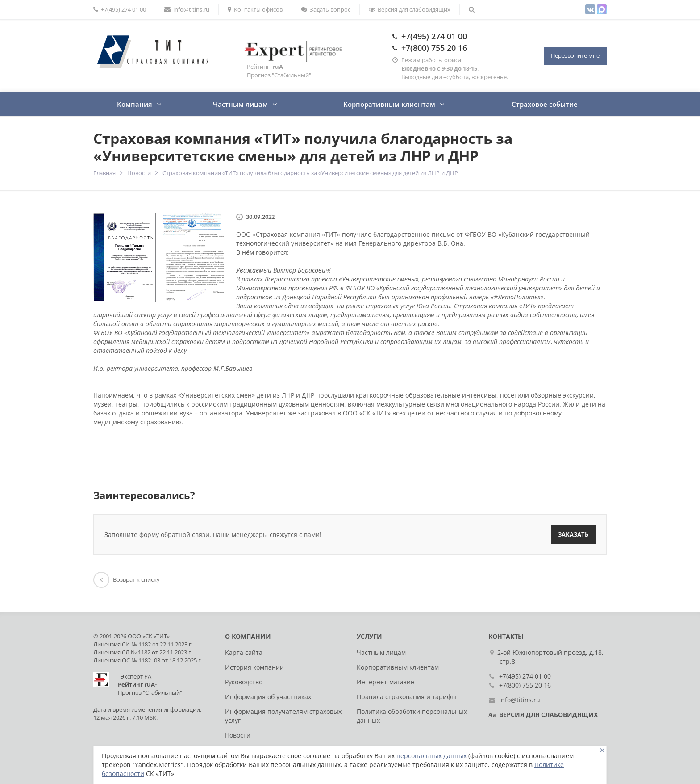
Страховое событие (545, 104)
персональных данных (431, 756)
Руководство (244, 682)
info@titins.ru (187, 9)
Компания (135, 104)
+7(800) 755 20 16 (434, 48)
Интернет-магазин (386, 682)
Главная (104, 173)
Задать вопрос (326, 9)
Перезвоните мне (575, 55)
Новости (139, 173)
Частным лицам (240, 104)
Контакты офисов (255, 9)
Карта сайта (244, 652)
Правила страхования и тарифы (406, 697)
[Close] (602, 750)
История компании (254, 667)
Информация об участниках (268, 697)
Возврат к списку (127, 579)
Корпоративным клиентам (389, 104)
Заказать (573, 534)
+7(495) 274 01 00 (120, 9)
